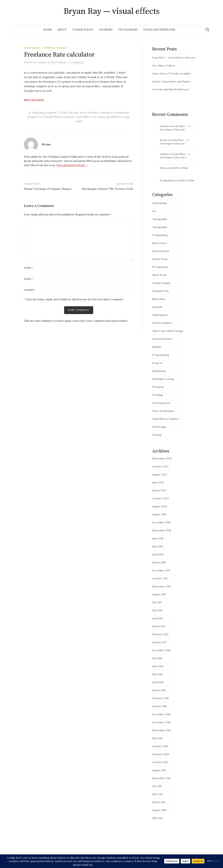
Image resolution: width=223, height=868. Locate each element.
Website (29, 290)
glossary (106, 30)
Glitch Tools (159, 275)
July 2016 (157, 658)
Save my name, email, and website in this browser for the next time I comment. (75, 299)
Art (154, 211)
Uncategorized (161, 403)
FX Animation (160, 267)
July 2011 (157, 786)
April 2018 (158, 554)
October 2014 (160, 746)
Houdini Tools (160, 291)
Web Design (159, 427)
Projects (157, 363)
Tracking (157, 395)
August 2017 (159, 594)
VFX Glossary (128, 30)
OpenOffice (83, 117)
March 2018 (159, 562)
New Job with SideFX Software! (171, 89)
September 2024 (162, 458)
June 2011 (157, 794)
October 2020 (161, 498)
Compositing (160, 235)
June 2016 (158, 666)
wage (127, 117)
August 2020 (160, 506)
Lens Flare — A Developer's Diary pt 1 (174, 57)
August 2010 (159, 810)
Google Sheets (53, 117)
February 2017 (160, 634)
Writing (157, 435)
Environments (161, 251)
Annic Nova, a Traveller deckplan (171, 73)
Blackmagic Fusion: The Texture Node (108, 189)
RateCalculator (34, 100)
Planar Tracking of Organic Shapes (48, 189)
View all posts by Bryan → (72, 165)
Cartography (160, 219)
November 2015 (161, 722)
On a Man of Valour (163, 65)
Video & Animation (163, 411)
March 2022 (159, 490)
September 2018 (162, 530)
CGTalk (62, 113)
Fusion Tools (160, 259)
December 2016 (161, 650)
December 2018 (161, 522)
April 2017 (158, 618)
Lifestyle (157, 307)
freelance (93, 113)
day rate (73, 113)
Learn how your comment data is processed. (100, 321)
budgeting (39, 113)
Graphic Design (161, 283)
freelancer (107, 113)
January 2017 (159, 642)
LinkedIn (69, 117)
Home (48, 30)
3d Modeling (160, 203)
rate (94, 117)
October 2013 (160, 762)
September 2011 (161, 778)
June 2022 (158, 482)
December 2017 (161, 570)
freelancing (122, 113)
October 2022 (160, 466)
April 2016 (158, 682)
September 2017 (162, 586)
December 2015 (161, 714)
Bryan (164, 140)
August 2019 (159, 514)
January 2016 (160, 706)
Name (28, 268)
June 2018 (158, 538)
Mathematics (160, 315)
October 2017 (160, 578)
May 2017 (157, 610)
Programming (161, 355)
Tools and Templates (159, 30)
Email (29, 279)
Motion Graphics (162, 323)
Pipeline (157, 347)
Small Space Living (163, 379)
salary (102, 117)
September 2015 (162, 730)
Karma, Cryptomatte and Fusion (171, 81)
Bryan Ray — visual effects (112, 11)
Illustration (159, 299)
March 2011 (159, 802)
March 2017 (159, 626)
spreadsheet (114, 117)
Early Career (32, 48)
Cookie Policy (83, 30)
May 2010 (158, 818)
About (62, 30)
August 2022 (160, 474)
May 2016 (157, 674)
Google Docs (35, 117)
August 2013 (159, 770)
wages (79, 121)
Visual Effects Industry (166, 419)
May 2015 (157, 738)
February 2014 (161, 754)
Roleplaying (159, 371)
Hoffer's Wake (180, 168)
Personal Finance (55, 48)
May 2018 (157, 546)
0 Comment (77, 62)
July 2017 (157, 602)
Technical (158, 387)
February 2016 (160, 698)
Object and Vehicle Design (168, 331)
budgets (51, 113)
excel (83, 113)
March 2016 (159, 690)
